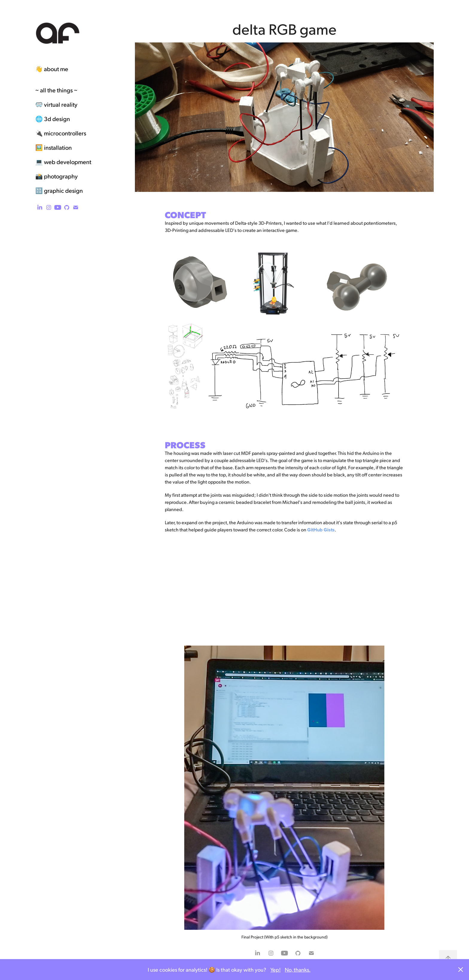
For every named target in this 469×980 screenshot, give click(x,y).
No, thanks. (298, 969)
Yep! (275, 969)
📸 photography (57, 176)
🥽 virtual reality (56, 104)
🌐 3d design (53, 119)
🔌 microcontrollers (61, 133)
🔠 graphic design (59, 190)
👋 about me (52, 69)
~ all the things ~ (56, 90)
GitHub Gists (321, 530)
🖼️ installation (54, 147)
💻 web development (63, 162)
